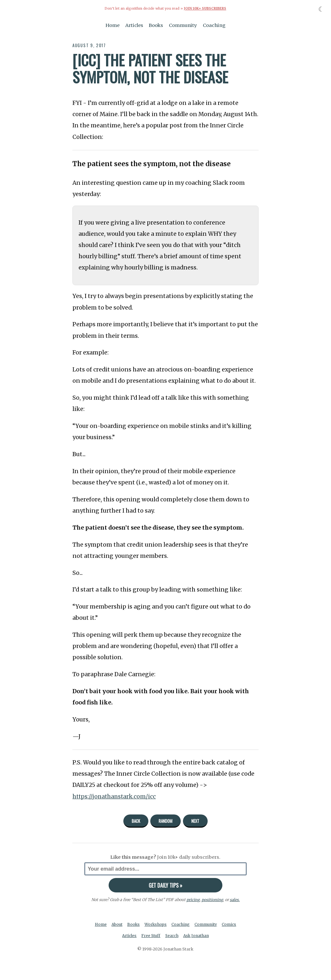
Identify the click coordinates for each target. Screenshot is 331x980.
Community (183, 25)
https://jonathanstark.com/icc (115, 796)
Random (165, 821)
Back (136, 821)
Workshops (156, 924)
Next (195, 821)
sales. (235, 900)
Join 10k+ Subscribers (205, 9)
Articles (134, 25)
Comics (231, 924)
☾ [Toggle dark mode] (321, 9)
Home (112, 25)
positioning (212, 900)
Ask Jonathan (197, 936)
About (116, 924)
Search (172, 936)
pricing (193, 900)
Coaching (214, 25)
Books (156, 25)
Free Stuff (151, 936)
